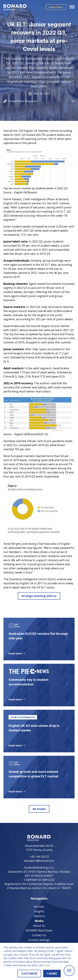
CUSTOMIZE (29, 974)
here (47, 965)
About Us (39, 926)
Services (39, 907)
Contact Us (39, 935)
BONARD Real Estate (39, 930)
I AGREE (52, 974)
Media (39, 921)
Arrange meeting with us (39, 596)
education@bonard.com (39, 861)
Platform (39, 916)
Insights (39, 911)
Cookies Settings (39, 940)
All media (39, 809)
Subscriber (56, 7)
